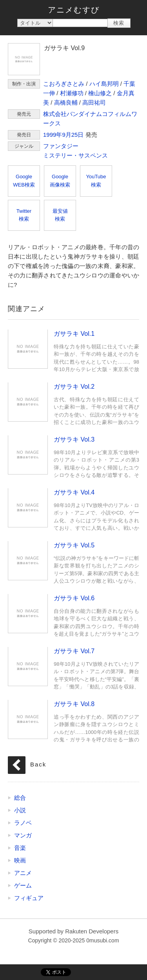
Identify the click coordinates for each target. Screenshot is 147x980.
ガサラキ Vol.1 (28, 349)
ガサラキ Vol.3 (28, 455)
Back (38, 764)
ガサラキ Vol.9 (24, 59)
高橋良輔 (66, 102)
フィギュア (29, 898)
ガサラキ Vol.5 (28, 560)
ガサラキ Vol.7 (28, 666)
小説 (20, 810)
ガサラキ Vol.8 (28, 719)
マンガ (23, 835)
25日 (78, 135)
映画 (20, 860)
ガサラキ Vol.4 (28, 507)
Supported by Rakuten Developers (73, 931)
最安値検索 (60, 215)
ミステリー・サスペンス (75, 155)
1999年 (53, 135)
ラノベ (23, 823)
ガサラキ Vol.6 (28, 613)
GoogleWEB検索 (24, 181)
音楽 (20, 848)
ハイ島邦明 (104, 84)
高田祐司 (94, 102)
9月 (66, 135)
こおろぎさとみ (64, 84)
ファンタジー (61, 146)
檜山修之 (100, 93)
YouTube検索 (96, 181)
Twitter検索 (24, 215)
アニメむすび (74, 10)
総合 (20, 798)
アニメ (23, 873)
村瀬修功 (72, 93)
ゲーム (23, 885)
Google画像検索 (60, 181)
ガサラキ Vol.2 (28, 402)
